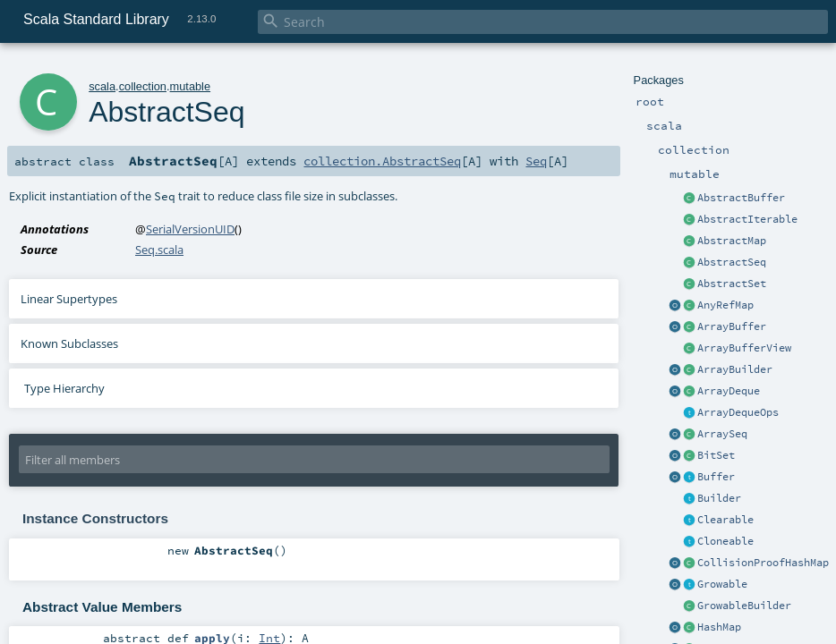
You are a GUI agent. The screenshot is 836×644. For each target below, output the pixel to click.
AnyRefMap (725, 305)
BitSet (716, 455)
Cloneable (725, 541)
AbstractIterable (747, 219)
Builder (719, 498)
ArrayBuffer (732, 326)
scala (102, 86)
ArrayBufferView (744, 348)
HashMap (719, 627)
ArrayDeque (729, 391)
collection (143, 86)
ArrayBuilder (735, 369)
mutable (191, 86)
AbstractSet (732, 284)
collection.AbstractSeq (382, 161)
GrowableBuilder (744, 606)
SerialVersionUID (190, 229)
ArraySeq (722, 434)
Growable (722, 584)
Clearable (725, 520)
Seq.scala (159, 250)
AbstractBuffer (741, 198)
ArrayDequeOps (738, 412)
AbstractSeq (732, 262)
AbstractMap (732, 241)
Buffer (716, 477)
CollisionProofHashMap (763, 563)
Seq (536, 161)
